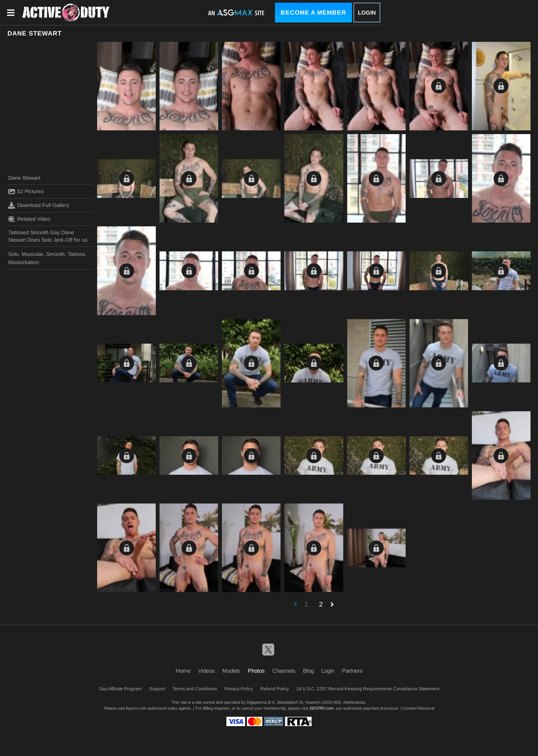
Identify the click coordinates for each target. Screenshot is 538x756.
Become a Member (313, 13)
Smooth (55, 254)
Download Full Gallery (39, 205)
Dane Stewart (24, 178)
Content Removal (418, 708)
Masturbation (24, 262)
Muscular (33, 254)
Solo (13, 254)
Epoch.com (136, 708)
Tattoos (76, 254)
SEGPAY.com (321, 708)
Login (367, 13)
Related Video (29, 219)
